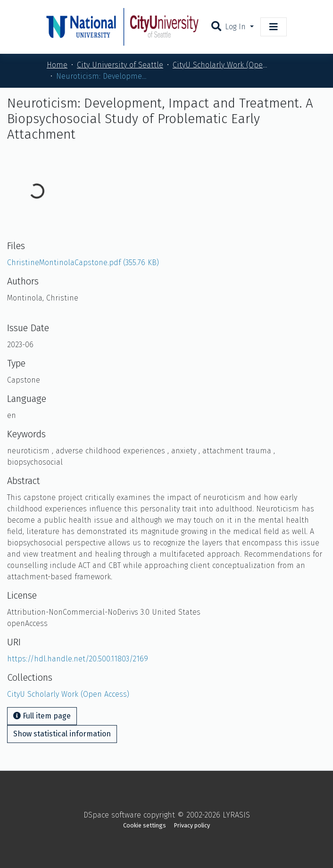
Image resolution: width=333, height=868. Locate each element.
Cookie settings (145, 825)
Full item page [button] (42, 716)
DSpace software (112, 815)
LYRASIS (236, 815)
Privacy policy (192, 825)
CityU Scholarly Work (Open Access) (220, 65)
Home (57, 65)
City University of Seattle (120, 65)
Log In (237, 27)
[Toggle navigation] (274, 27)
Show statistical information (62, 734)
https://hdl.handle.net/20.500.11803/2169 (78, 659)
